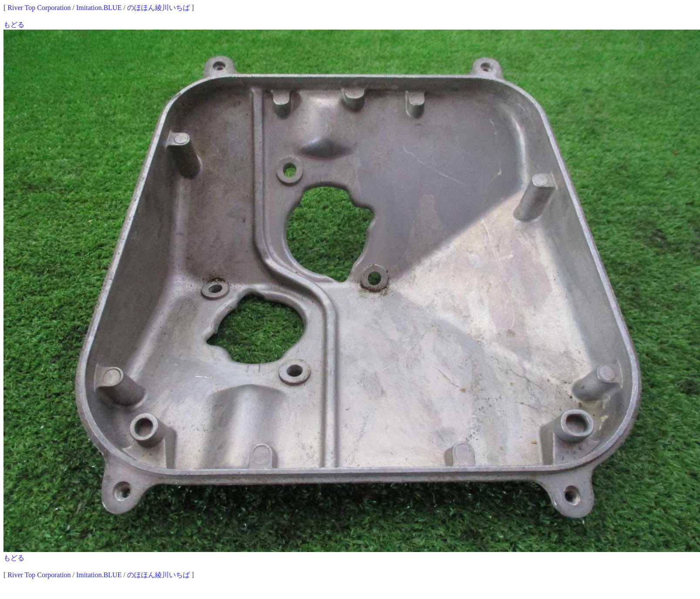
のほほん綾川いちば (158, 8)
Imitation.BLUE (99, 8)
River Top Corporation (39, 8)
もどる (14, 25)
